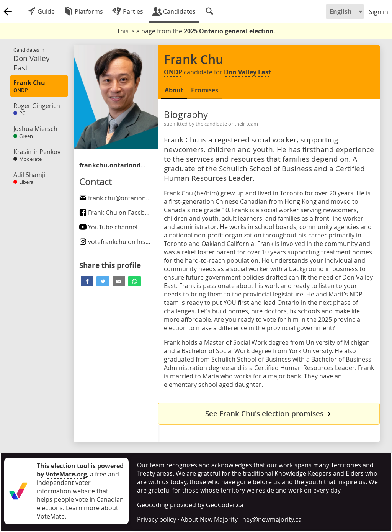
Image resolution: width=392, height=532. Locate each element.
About (174, 90)
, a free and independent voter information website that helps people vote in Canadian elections (80, 487)
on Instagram (123, 242)
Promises (205, 90)
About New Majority (209, 519)
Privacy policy (157, 519)
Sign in (379, 12)
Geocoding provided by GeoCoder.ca (190, 505)
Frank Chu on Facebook (117, 213)
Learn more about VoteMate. (78, 512)
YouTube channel (108, 227)
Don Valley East (247, 72)
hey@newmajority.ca (272, 519)
